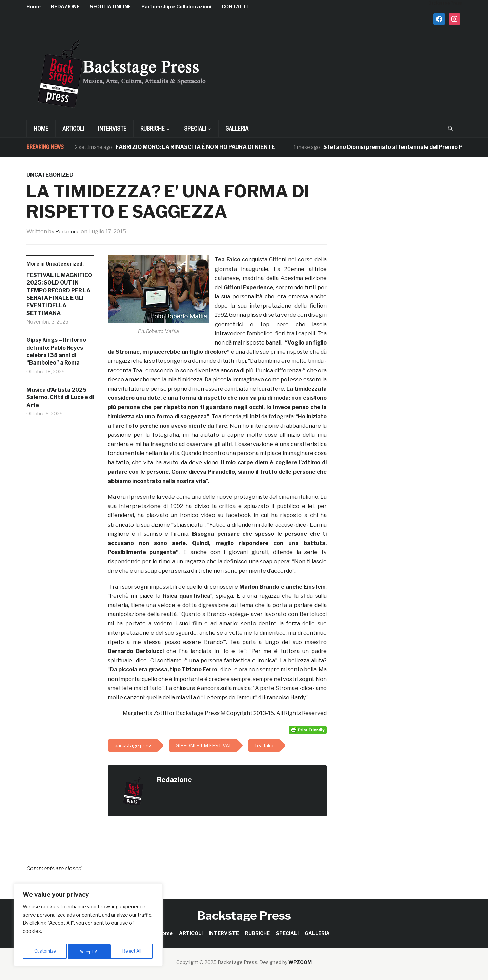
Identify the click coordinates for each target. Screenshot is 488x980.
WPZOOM (300, 962)
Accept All (133, 952)
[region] (88, 927)
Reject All (89, 952)
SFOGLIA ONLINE (110, 7)
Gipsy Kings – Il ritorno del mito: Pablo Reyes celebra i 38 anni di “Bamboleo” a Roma (56, 351)
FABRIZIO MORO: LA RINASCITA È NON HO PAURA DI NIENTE (195, 147)
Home (34, 7)
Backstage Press (244, 915)
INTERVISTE (112, 128)
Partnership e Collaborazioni (176, 7)
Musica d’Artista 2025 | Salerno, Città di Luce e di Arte (60, 397)
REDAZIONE (65, 7)
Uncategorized (50, 175)
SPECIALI (195, 128)
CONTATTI (235, 7)
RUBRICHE (152, 128)
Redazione (69, 231)
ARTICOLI (73, 128)
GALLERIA (237, 128)
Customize (45, 952)
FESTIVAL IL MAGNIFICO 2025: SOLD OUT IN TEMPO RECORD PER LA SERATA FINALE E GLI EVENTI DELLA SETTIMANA (59, 294)
